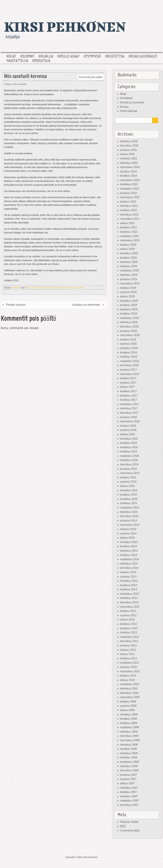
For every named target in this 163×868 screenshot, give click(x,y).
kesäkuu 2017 (129, 391)
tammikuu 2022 (129, 215)
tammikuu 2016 (129, 464)
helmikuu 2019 (129, 322)
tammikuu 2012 (129, 641)
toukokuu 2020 (129, 262)
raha (81, 288)
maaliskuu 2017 (130, 404)
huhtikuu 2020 (129, 266)
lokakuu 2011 (128, 650)
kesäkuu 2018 (129, 353)
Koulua (124, 107)
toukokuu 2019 (129, 309)
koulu (41, 288)
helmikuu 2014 (129, 564)
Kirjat (11, 57)
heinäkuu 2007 (129, 788)
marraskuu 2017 (130, 374)
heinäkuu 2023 (129, 184)
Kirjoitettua (115, 57)
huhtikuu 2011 (129, 658)
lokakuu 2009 (128, 702)
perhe (76, 288)
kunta (46, 288)
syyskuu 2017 (128, 383)
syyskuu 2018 (128, 344)
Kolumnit (27, 57)
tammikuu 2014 (129, 568)
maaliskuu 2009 (130, 727)
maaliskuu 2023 (130, 189)
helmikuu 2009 (129, 732)
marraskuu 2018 (130, 335)
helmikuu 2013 (129, 598)
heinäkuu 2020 (129, 253)
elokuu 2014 (128, 538)
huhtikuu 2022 (129, 210)
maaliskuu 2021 (130, 236)
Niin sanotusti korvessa (25, 77)
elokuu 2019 (128, 296)
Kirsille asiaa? (68, 57)
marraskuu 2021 (130, 219)
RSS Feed (158, 6)
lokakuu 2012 (128, 611)
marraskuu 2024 (130, 167)
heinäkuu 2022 (129, 206)
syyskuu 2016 (128, 430)
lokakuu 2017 (128, 378)
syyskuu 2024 (128, 171)
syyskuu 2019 (128, 292)
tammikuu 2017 (129, 413)
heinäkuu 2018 (129, 348)
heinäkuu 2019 (129, 301)
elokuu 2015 (128, 486)
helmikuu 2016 (129, 460)
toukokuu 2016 (129, 447)
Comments (130, 831)
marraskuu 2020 (130, 240)
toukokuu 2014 (129, 551)
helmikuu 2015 (129, 512)
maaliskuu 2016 (130, 456)
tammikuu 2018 (129, 365)
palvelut (70, 288)
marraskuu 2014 (130, 525)
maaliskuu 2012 (130, 637)
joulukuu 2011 (129, 645)
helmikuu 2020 (129, 275)
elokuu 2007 (128, 783)
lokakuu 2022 (128, 202)
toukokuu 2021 (129, 232)
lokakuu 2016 (128, 426)
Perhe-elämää (129, 111)
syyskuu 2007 (128, 779)
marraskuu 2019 (130, 283)
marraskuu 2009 (130, 697)
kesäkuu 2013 (129, 585)
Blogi (123, 94)
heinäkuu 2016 (129, 439)
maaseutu (62, 288)
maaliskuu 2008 (130, 762)
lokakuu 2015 (128, 477)
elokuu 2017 (128, 387)
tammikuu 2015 (129, 516)
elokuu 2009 (128, 710)
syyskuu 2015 (128, 482)
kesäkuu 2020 (129, 258)
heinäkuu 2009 (129, 715)
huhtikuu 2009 (129, 723)
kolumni (35, 288)
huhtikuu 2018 (129, 357)
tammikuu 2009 (129, 736)
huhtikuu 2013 (129, 589)
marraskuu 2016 (130, 421)
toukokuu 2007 (129, 796)
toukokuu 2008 (129, 753)
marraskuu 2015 (130, 473)
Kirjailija (46, 57)
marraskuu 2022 (130, 197)
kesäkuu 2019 (129, 305)
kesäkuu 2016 (129, 443)
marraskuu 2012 (130, 607)
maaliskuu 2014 (130, 559)
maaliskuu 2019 (130, 318)
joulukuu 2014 (129, 521)
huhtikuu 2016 (129, 452)
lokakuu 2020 (128, 245)
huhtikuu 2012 (129, 633)
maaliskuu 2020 (130, 271)
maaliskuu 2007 (130, 801)
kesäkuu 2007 (129, 792)
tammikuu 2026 (129, 146)
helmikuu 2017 (129, 408)
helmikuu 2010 (129, 689)
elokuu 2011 (128, 654)
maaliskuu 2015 (130, 508)
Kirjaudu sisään (129, 822)
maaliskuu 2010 (130, 684)
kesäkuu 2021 (129, 227)
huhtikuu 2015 (129, 503)
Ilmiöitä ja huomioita (132, 102)
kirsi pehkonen (65, 26)
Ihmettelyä (16, 288)
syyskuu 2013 (128, 577)
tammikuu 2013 (129, 602)
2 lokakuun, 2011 (11, 84)
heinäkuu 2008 (129, 745)
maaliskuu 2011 (130, 663)
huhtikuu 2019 (129, 314)
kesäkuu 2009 (129, 719)
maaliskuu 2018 (130, 361)
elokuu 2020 (128, 249)
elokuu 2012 (128, 620)
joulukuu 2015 (129, 469)
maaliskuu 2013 (130, 594)
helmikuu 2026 (129, 141)
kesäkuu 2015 (129, 495)
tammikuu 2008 (129, 770)
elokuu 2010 (128, 680)
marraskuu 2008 (130, 740)
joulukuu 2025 (129, 150)
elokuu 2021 (128, 223)
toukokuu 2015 (129, 499)
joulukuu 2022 (129, 193)
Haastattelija (17, 61)
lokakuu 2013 (128, 572)
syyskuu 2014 (128, 534)
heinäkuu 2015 (129, 490)
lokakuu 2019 (128, 288)
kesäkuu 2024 (129, 176)
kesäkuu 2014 (129, 546)
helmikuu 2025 (129, 163)
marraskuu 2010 (130, 671)
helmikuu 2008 (129, 766)
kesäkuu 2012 (129, 624)
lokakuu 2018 (128, 340)
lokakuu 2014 (128, 529)
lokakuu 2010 (128, 676)
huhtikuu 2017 (129, 400)
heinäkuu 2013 (129, 581)
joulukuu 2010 (129, 667)
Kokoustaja (41, 61)
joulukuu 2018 (129, 331)
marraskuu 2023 (130, 180)
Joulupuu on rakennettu (86, 305)
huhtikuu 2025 (129, 159)
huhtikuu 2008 (129, 757)
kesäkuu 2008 (129, 749)
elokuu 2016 (128, 434)
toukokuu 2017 (129, 396)
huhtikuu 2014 (129, 555)
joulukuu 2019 (129, 279)
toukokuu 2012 (129, 628)
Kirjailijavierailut (143, 57)
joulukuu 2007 (129, 775)
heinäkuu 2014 (129, 542)
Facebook (147, 6)
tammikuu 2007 (129, 805)
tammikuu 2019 (129, 327)
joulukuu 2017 (129, 370)
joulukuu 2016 (129, 417)
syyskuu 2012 (128, 615)
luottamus (53, 288)
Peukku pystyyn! (16, 305)
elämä (28, 288)
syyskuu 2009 (128, 706)
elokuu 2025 (128, 154)
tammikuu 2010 (129, 693)
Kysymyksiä (92, 57)
